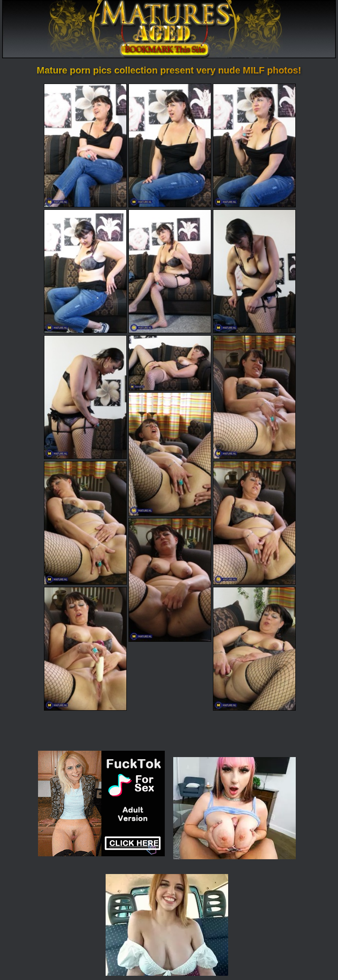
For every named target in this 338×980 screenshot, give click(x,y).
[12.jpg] (254, 523)
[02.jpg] (170, 145)
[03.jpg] (254, 145)
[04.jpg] (85, 271)
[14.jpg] (85, 649)
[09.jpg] (254, 397)
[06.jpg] (254, 271)
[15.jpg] (254, 649)
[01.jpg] (85, 145)
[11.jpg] (85, 523)
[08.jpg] (170, 363)
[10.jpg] (170, 454)
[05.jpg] (170, 271)
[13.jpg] (170, 580)
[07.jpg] (85, 397)
